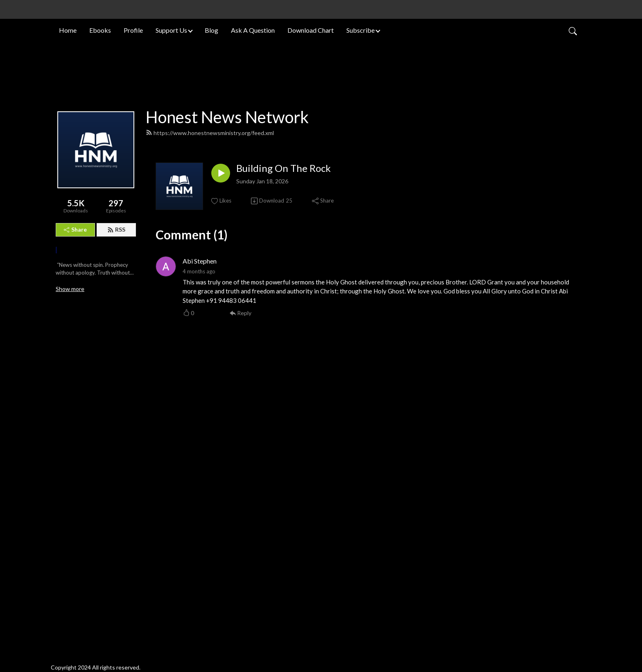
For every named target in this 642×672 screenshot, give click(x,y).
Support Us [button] (171, 30)
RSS (116, 468)
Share (75, 468)
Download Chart (311, 30)
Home (68, 30)
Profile (133, 30)
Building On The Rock (284, 406)
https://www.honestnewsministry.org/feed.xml (210, 371)
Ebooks (100, 30)
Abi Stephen (200, 499)
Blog (211, 30)
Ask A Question (253, 30)
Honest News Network (227, 355)
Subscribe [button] (361, 30)
